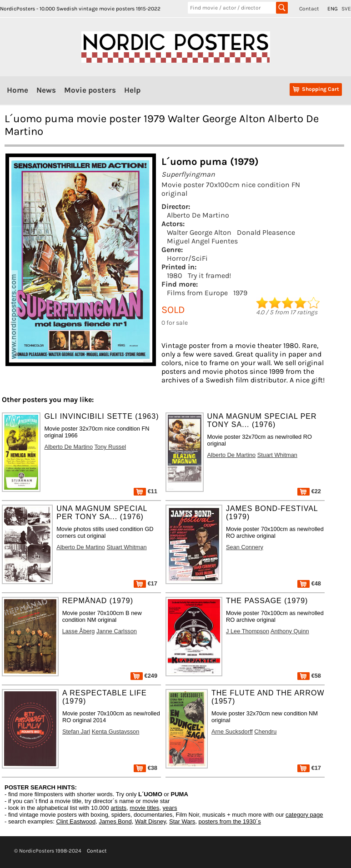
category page (304, 815)
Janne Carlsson (117, 631)
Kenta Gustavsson (116, 732)
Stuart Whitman (277, 455)
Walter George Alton (199, 232)
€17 (145, 583)
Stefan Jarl (76, 732)
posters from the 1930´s (230, 821)
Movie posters (90, 90)
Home (18, 90)
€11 (145, 491)
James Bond (115, 821)
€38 (145, 768)
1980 (175, 275)
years (170, 808)
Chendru (265, 732)
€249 (144, 676)
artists (118, 808)
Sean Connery (245, 547)
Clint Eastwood (76, 821)
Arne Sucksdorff (232, 732)
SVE (346, 9)
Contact (309, 9)
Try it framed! (209, 275)
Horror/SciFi (187, 258)
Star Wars (182, 821)
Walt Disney (150, 821)
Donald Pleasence (266, 232)
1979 (240, 293)
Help (132, 90)
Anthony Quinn (290, 631)
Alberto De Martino (198, 215)
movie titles (144, 808)
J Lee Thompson (248, 631)
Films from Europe (197, 293)
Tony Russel (110, 447)
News (46, 90)
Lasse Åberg (79, 631)
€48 (309, 583)
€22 (309, 491)
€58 (309, 676)
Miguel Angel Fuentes (202, 241)
